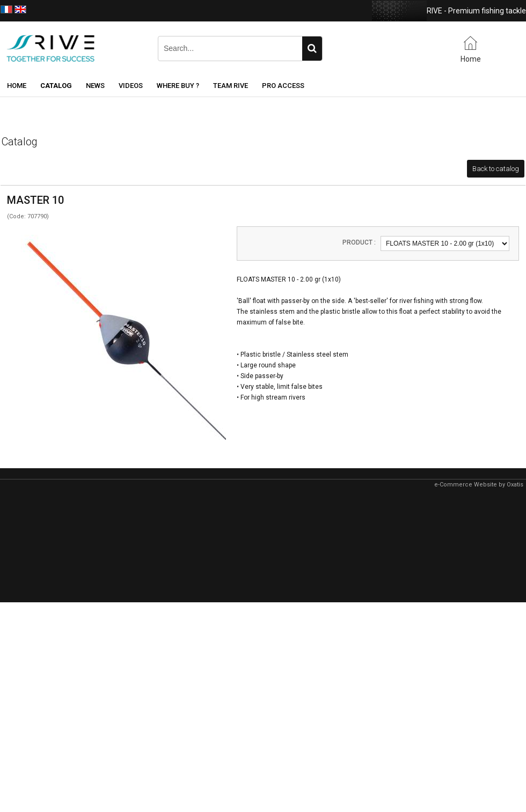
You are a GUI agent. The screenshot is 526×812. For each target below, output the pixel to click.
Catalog (56, 86)
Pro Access (283, 86)
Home (17, 86)
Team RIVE (231, 86)
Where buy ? (178, 86)
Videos (131, 86)
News (95, 86)
